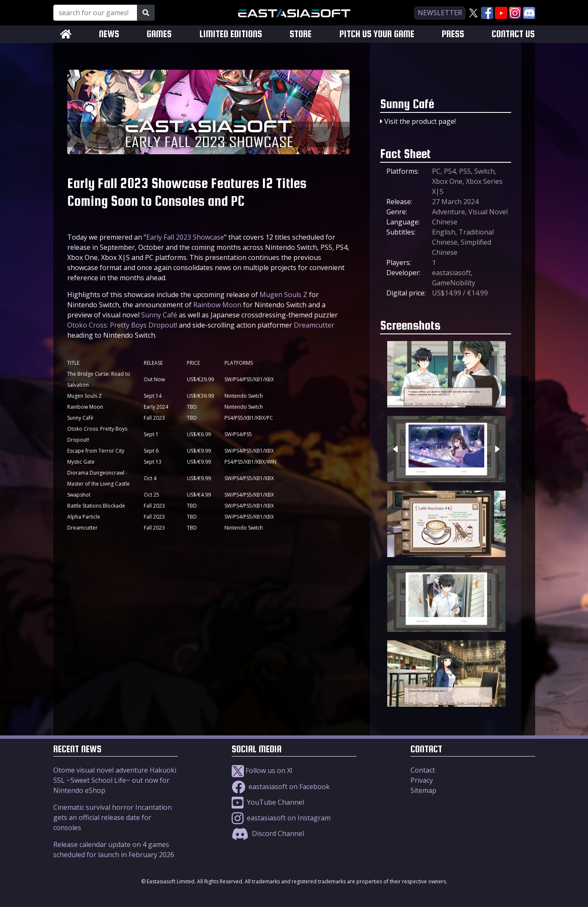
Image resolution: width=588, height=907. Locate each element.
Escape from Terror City (96, 451)
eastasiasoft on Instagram (281, 818)
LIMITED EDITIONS (231, 34)
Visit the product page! (420, 121)
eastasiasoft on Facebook (281, 787)
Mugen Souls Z (283, 295)
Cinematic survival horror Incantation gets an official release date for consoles (112, 817)
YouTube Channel (268, 802)
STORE (301, 34)
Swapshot (79, 495)
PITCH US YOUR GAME (377, 34)
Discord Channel (268, 833)
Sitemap (423, 790)
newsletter (440, 13)
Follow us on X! (262, 770)
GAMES (159, 34)
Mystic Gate (81, 462)
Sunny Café (159, 315)
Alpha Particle (84, 517)
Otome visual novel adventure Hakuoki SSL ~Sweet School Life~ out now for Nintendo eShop (115, 780)
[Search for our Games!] (95, 13)
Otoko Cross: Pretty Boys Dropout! (122, 325)
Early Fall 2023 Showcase (185, 237)
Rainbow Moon (217, 305)
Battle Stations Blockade (96, 506)
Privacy (422, 780)
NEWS (109, 34)
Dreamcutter (314, 325)
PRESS (453, 34)
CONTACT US (513, 34)
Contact (423, 770)
